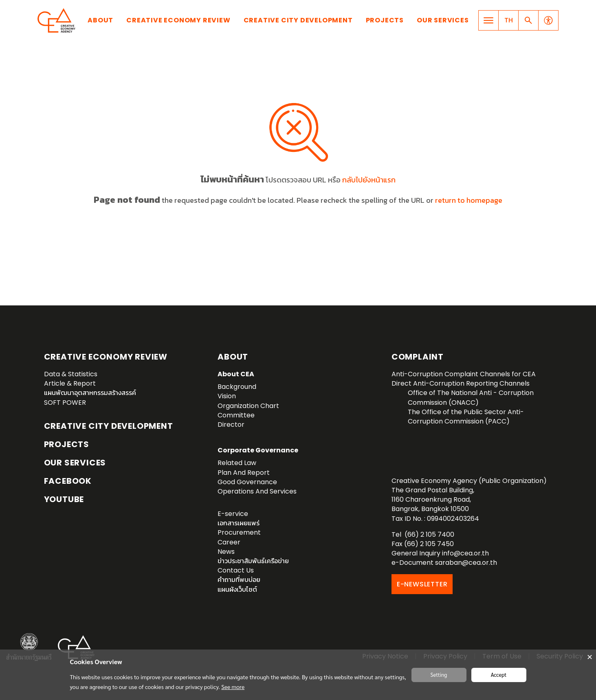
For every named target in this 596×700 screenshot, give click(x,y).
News (226, 552)
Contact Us (236, 570)
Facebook (68, 481)
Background (237, 387)
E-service (233, 514)
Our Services (443, 20)
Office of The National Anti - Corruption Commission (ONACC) (471, 397)
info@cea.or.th (465, 553)
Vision (227, 396)
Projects (385, 20)
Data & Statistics (71, 374)
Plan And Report (244, 473)
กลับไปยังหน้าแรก (369, 180)
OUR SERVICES (75, 463)
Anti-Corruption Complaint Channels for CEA (464, 374)
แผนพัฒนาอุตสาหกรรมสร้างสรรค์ (90, 393)
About (100, 20)
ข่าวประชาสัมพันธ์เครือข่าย (253, 561)
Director (231, 425)
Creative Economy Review (178, 20)
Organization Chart (248, 406)
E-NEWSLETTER (422, 584)
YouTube (64, 499)
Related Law (237, 463)
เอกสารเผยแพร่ (239, 523)
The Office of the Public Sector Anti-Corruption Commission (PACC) (466, 417)
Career (229, 542)
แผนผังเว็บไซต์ (237, 589)
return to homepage (469, 200)
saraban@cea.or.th (466, 563)
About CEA (236, 374)
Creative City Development (298, 20)
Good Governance (247, 482)
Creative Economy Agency (58, 20)
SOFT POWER (65, 403)
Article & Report (70, 383)
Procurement (239, 532)
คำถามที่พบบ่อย (239, 580)
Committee (236, 415)
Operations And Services (257, 491)
